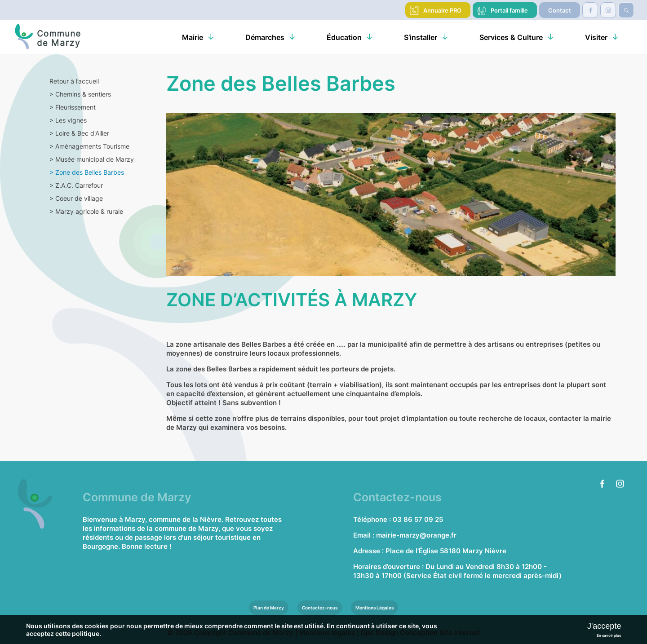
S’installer (421, 37)
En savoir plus (609, 635)
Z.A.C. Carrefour (76, 185)
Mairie (193, 37)
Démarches (265, 37)
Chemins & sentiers (80, 94)
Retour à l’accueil (74, 81)
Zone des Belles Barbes (87, 172)
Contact (560, 10)
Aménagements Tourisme (89, 146)
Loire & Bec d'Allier (79, 133)
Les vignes (68, 120)
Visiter (596, 37)
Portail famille (509, 10)
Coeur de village (76, 198)
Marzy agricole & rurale (86, 211)
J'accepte (604, 626)
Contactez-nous (320, 608)
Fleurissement (73, 107)
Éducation (344, 37)
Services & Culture (511, 37)
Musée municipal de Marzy (92, 159)
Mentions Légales (374, 608)
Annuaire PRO (442, 10)
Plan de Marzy (269, 608)
